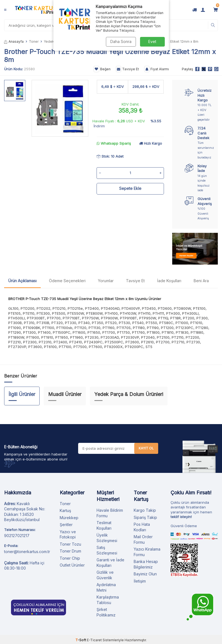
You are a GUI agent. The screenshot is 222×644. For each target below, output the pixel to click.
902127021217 (17, 536)
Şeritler (66, 525)
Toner (34, 41)
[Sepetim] (216, 10)
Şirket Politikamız (106, 612)
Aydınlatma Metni (106, 587)
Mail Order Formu (143, 539)
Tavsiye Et (127, 69)
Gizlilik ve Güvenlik (105, 575)
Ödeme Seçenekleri (67, 281)
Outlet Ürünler (72, 565)
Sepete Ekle (130, 188)
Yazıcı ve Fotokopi (68, 534)
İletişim (140, 581)
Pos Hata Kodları (142, 527)
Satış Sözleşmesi (107, 550)
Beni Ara (201, 281)
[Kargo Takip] (194, 10)
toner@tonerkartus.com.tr (27, 552)
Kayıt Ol (146, 448)
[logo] (36, 10)
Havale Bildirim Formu (110, 513)
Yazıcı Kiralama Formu (147, 552)
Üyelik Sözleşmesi (107, 538)
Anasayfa (14, 41)
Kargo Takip (145, 510)
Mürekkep (69, 518)
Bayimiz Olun (145, 574)
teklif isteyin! (181, 517)
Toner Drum (70, 551)
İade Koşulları (169, 281)
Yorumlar (106, 281)
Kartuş (65, 510)
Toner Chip (70, 558)
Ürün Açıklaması (22, 281)
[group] (60, 108)
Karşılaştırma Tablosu (108, 600)
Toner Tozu (70, 544)
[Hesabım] (203, 10)
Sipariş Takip (145, 517)
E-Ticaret (94, 640)
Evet (152, 41)
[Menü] (5, 10)
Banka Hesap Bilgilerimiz (146, 564)
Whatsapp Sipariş (114, 143)
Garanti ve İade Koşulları (110, 563)
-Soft (81, 640)
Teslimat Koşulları (104, 525)
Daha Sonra (121, 41)
